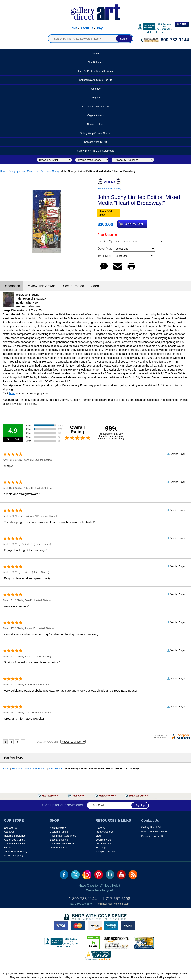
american (111, 926)
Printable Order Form (62, 844)
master (78, 926)
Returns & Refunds (15, 836)
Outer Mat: (105, 248)
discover (95, 926)
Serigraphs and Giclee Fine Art (95, 80)
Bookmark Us (103, 840)
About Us (87, 28)
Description (12, 286)
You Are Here (13, 758)
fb (64, 875)
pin (99, 875)
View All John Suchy (109, 189)
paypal (128, 926)
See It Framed (74, 286)
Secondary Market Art (95, 142)
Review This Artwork (42, 286)
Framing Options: (109, 241)
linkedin (110, 875)
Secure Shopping (14, 855)
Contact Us (10, 828)
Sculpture (95, 98)
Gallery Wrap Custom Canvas (95, 133)
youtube (121, 875)
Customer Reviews (15, 844)
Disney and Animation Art (95, 107)
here (12, 393)
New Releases (95, 62)
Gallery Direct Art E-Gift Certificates (95, 151)
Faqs (100, 28)
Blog (98, 836)
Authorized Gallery (14, 840)
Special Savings (59, 840)
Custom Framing (59, 832)
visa (61, 926)
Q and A (100, 828)
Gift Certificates (59, 848)
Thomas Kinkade (95, 124)
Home (73, 28)
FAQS (7, 848)
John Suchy (53, 171)
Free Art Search (105, 832)
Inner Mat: (105, 256)
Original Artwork (96, 115)
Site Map (101, 848)
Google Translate (105, 851)
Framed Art (95, 89)
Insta (87, 875)
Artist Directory (58, 828)
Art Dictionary (103, 844)
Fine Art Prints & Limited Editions (95, 71)
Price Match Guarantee (63, 836)
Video (95, 286)
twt (75, 875)
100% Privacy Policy (16, 851)
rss (133, 875)
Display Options (47, 741)
